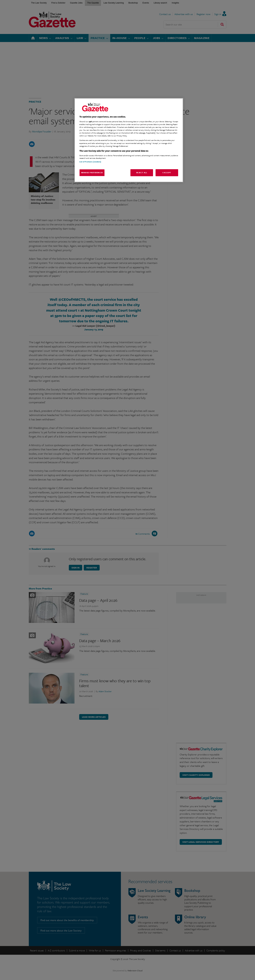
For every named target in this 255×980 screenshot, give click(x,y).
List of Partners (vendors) (90, 162)
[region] (129, 140)
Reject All (142, 173)
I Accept (167, 173)
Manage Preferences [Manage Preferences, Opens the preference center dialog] (92, 173)
